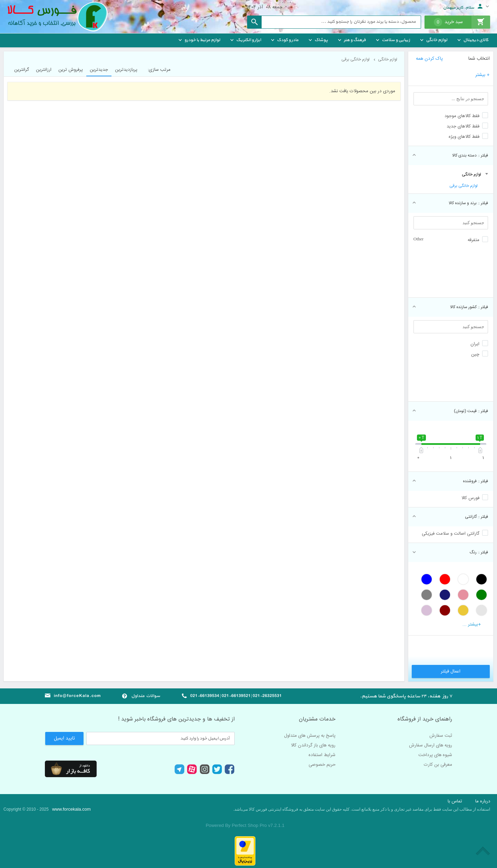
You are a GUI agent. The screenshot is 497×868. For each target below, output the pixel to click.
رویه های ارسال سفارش (431, 745)
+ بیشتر (483, 75)
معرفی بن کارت (438, 765)
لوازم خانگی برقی (464, 186)
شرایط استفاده (322, 755)
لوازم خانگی (471, 174)
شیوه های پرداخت (435, 755)
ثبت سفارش (441, 736)
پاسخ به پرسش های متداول (310, 736)
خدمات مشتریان (317, 719)
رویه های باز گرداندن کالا (313, 745)
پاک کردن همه (429, 59)
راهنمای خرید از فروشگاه (425, 719)
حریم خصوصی (322, 765)
